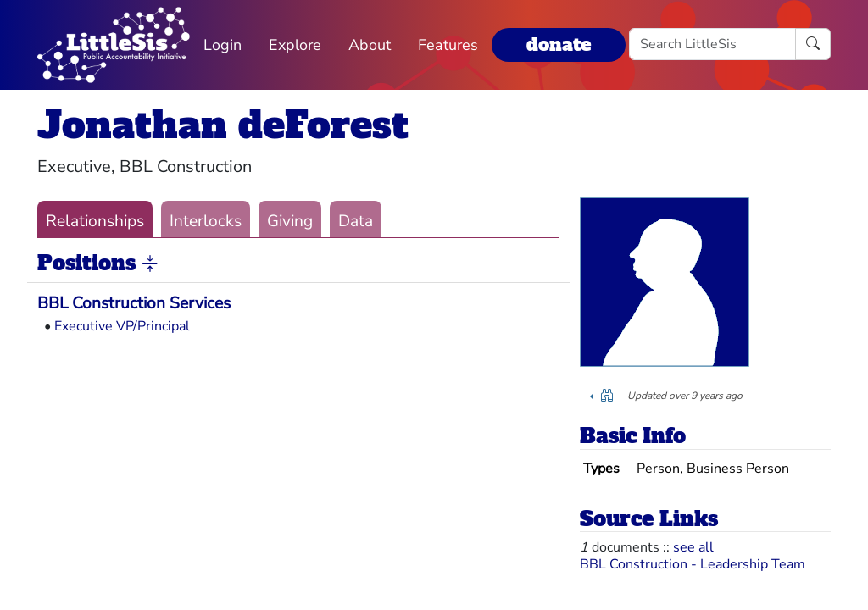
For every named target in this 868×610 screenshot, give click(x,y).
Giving (290, 221)
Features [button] (448, 45)
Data (356, 221)
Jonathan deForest (223, 125)
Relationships (95, 221)
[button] (150, 264)
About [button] (370, 45)
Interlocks (206, 221)
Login (223, 45)
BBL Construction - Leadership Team (693, 564)
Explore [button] (295, 45)
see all (693, 547)
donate (559, 44)
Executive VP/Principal (122, 326)
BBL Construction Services (134, 303)
